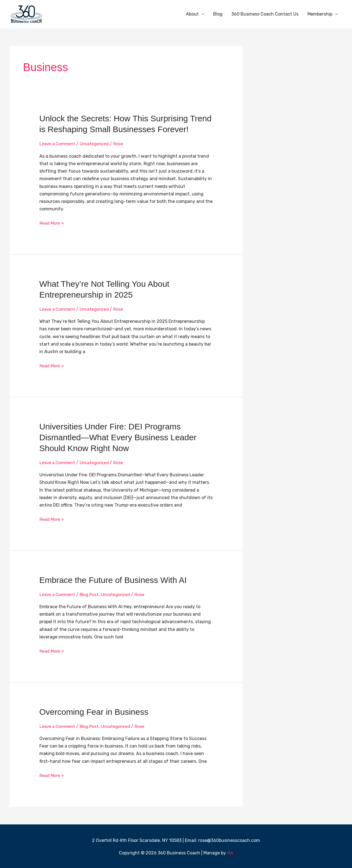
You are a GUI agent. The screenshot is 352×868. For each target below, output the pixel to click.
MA (230, 852)
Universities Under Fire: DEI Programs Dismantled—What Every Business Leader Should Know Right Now (118, 437)
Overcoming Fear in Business (94, 711)
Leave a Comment (58, 144)
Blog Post (91, 594)
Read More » (52, 222)
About (192, 14)
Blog (218, 14)
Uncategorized (97, 144)
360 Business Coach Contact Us (265, 14)
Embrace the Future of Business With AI (113, 579)
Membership (320, 14)
